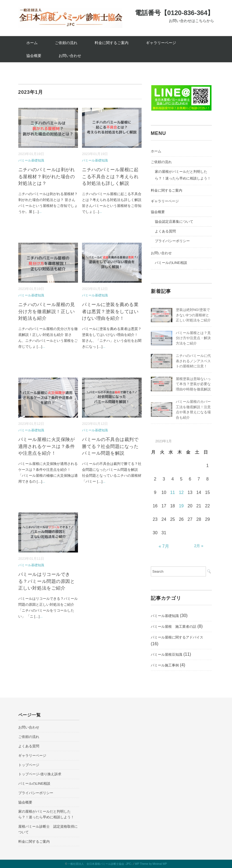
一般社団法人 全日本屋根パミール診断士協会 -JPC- (100, 864)
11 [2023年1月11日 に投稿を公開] (173, 492)
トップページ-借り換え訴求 (40, 774)
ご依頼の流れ (66, 43)
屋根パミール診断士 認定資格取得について (48, 829)
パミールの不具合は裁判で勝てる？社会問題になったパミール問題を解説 (110, 446)
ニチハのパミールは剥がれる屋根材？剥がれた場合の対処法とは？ (47, 177)
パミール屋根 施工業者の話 (174, 627)
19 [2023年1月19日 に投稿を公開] (181, 506)
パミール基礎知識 (31, 160)
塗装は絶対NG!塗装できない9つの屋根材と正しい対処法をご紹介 (193, 315)
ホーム (32, 43)
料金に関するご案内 (112, 43)
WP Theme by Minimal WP (151, 864)
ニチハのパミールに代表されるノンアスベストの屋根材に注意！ (193, 361)
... (40, 212)
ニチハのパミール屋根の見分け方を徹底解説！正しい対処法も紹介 (47, 311)
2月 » (199, 546)
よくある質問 (165, 231)
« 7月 (164, 546)
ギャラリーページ (161, 43)
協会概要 (34, 56)
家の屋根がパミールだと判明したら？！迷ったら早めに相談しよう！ (183, 175)
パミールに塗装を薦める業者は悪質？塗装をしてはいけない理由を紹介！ (110, 311)
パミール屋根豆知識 (167, 654)
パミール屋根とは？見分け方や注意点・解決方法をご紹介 (193, 338)
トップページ (29, 765)
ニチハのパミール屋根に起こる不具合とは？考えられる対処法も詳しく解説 (110, 177)
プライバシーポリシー (172, 241)
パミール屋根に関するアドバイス (177, 637)
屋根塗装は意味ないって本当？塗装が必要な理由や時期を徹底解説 (193, 384)
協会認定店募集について (174, 222)
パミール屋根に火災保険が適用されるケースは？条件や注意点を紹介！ (47, 446)
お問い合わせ (70, 56)
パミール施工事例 (165, 665)
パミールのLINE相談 (171, 263)
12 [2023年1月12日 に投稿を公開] (181, 492)
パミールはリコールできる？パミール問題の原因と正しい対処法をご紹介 (47, 581)
